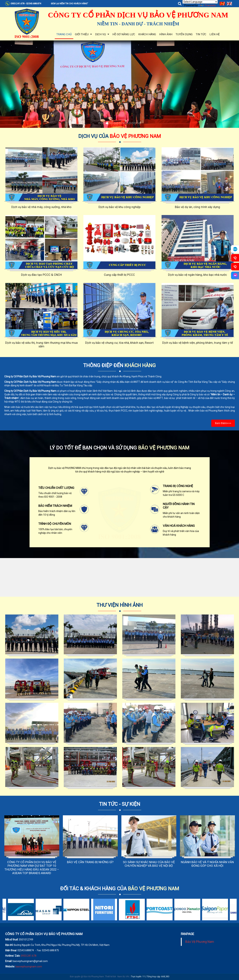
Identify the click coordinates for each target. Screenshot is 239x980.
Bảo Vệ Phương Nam (200, 942)
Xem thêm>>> (223, 423)
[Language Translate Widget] (200, 2)
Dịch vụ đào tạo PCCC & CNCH (41, 275)
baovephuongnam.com (29, 967)
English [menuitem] (229, 4)
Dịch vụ (102, 34)
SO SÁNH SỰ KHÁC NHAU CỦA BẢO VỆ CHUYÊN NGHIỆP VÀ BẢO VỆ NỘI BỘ (149, 864)
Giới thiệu (83, 34)
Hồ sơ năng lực (124, 34)
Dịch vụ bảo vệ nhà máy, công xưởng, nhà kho (41, 207)
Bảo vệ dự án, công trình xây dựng (197, 207)
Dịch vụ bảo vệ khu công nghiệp (119, 207)
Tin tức (201, 34)
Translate (207, 5)
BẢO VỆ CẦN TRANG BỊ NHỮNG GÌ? (90, 862)
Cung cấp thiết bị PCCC (119, 275)
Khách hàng (147, 34)
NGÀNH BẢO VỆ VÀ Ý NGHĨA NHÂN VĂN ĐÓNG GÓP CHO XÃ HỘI (207, 864)
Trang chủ (64, 34)
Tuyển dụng (184, 34)
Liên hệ (215, 34)
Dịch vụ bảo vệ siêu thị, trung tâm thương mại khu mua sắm (41, 344)
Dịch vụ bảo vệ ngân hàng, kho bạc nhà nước (197, 275)
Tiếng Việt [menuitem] (222, 4)
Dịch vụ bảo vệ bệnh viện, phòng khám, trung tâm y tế (198, 343)
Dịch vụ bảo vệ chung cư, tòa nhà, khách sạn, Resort (119, 343)
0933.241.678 (29, 956)
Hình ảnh (166, 34)
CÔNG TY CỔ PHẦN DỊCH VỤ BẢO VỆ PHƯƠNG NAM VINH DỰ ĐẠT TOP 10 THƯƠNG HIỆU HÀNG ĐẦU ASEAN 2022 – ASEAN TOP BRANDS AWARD (32, 867)
